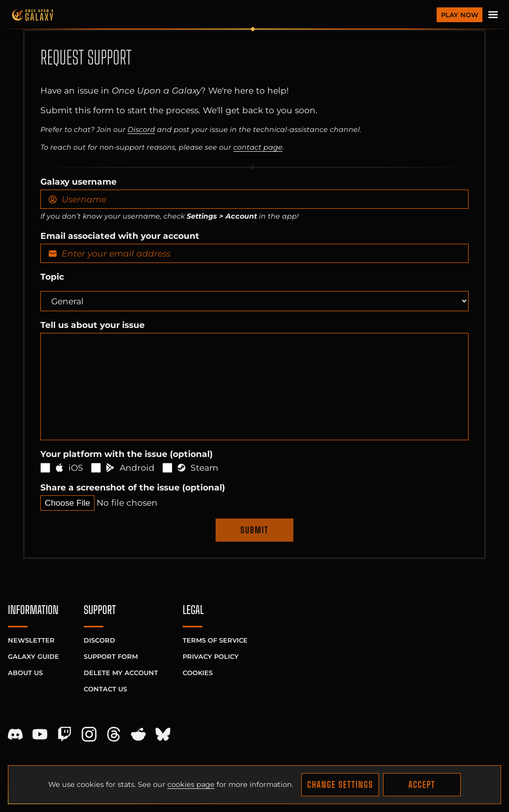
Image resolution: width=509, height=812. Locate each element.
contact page (258, 147)
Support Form (111, 656)
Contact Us (105, 689)
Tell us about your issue (93, 325)
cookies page (191, 784)
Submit (255, 530)
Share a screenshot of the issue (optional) (133, 487)
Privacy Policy (211, 656)
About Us (25, 673)
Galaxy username (79, 181)
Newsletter (31, 640)
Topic (52, 276)
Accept (422, 785)
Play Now (460, 15)
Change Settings (340, 785)
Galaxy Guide (33, 656)
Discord (141, 130)
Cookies (198, 673)
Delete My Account (121, 673)
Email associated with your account (120, 236)
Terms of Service (215, 640)
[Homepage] (221, 15)
